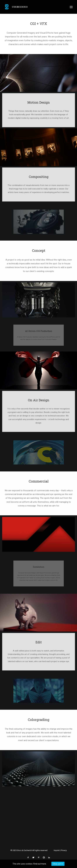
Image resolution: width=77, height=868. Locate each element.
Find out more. (40, 864)
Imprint (57, 850)
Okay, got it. (58, 864)
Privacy (64, 850)
